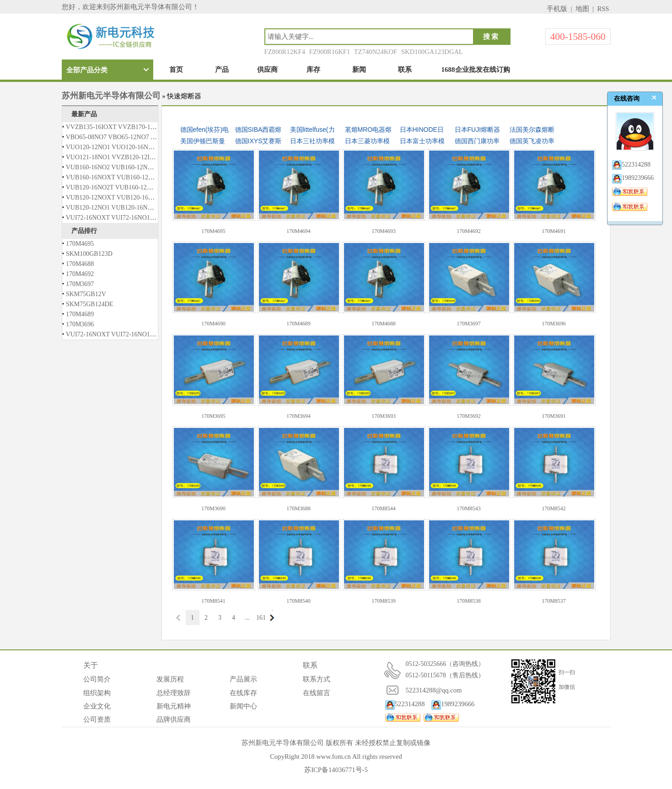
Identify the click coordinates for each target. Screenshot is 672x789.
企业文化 (97, 706)
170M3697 (80, 284)
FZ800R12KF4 (285, 52)
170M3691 (554, 416)
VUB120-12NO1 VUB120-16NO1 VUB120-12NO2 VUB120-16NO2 (156, 208)
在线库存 (243, 693)
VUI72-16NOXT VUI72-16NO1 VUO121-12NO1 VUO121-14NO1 (154, 218)
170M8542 (554, 508)
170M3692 (469, 416)
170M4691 (554, 231)
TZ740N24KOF (376, 52)
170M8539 (384, 601)
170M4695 (80, 244)
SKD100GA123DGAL (432, 52)
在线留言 (317, 693)
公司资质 (97, 719)
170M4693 (384, 231)
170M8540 (298, 601)
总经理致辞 (174, 693)
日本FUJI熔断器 (478, 130)
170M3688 (298, 508)
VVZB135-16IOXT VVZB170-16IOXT (117, 127)
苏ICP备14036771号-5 (336, 770)
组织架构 (97, 693)
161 (261, 618)
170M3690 (213, 508)
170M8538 (469, 601)
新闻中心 (243, 706)
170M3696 (80, 324)
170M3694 (298, 416)
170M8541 (213, 601)
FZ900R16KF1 (330, 52)
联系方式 (317, 679)
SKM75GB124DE (89, 304)
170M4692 (80, 274)
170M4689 (80, 314)
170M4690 (213, 324)
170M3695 (213, 416)
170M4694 (298, 231)
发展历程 (170, 679)
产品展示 (243, 679)
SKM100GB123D (89, 254)
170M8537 (554, 601)
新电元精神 (174, 706)
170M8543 (469, 508)
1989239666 (453, 704)
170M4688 (80, 264)
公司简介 (97, 679)
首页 (176, 70)
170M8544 (384, 508)
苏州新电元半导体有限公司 (111, 96)
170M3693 (384, 416)
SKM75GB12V (86, 294)
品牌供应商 (174, 719)
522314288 (405, 704)
